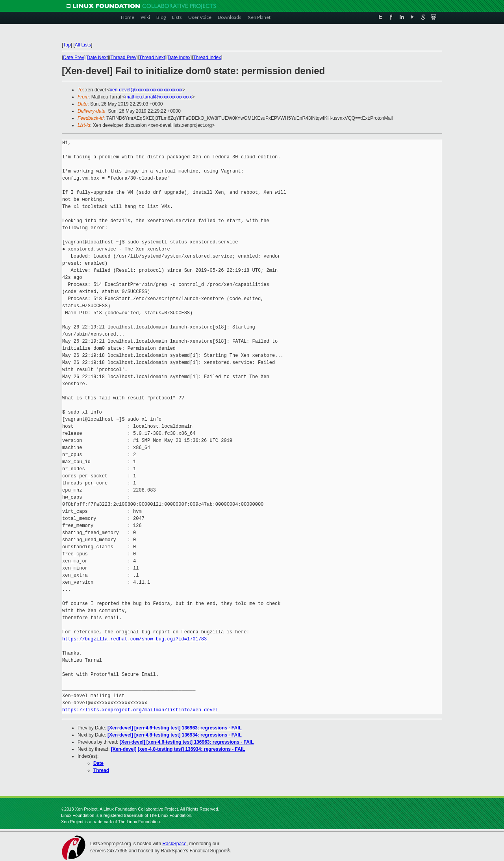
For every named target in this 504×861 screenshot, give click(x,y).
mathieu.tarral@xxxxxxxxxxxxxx (159, 97)
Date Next (97, 58)
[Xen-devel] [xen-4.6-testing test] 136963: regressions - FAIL (175, 728)
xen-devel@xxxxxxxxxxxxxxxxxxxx (146, 90)
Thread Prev (123, 58)
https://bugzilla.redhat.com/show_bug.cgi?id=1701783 (134, 639)
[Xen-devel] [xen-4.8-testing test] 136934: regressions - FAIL (175, 735)
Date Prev (73, 58)
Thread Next (152, 58)
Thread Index (207, 58)
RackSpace (174, 844)
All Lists (83, 45)
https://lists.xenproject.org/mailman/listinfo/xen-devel (140, 710)
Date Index (179, 58)
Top (67, 45)
